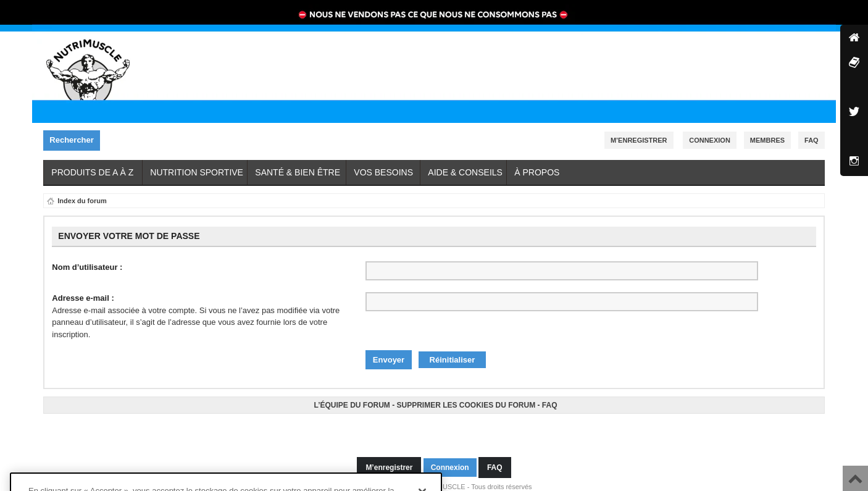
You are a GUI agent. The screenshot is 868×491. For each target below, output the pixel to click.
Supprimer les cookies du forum (466, 399)
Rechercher (75, 141)
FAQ (550, 399)
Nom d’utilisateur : (87, 267)
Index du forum (82, 201)
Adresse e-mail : (83, 298)
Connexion (710, 140)
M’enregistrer (639, 140)
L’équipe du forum (352, 399)
